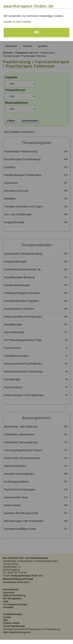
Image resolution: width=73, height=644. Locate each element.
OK (36, 32)
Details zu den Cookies (17, 22)
